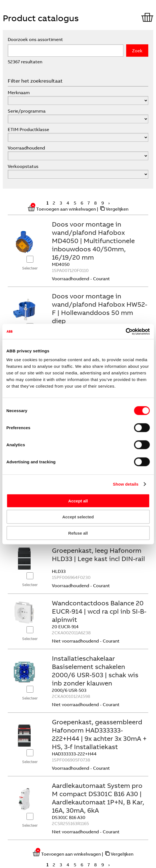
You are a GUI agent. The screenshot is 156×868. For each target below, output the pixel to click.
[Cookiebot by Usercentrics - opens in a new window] (125, 331)
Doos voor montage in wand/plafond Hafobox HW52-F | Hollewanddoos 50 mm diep (100, 308)
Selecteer (30, 268)
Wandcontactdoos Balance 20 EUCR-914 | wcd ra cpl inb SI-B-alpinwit (99, 611)
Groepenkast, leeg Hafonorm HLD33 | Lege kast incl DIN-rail (98, 554)
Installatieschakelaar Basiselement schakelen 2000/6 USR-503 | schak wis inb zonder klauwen (95, 671)
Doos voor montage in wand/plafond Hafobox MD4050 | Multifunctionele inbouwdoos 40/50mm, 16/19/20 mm (93, 241)
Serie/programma (27, 111)
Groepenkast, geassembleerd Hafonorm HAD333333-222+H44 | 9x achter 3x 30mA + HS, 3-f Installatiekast (99, 734)
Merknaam (19, 92)
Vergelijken (117, 209)
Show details (126, 484)
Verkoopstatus (23, 166)
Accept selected (78, 517)
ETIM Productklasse (28, 129)
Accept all (78, 501)
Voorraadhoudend (26, 148)
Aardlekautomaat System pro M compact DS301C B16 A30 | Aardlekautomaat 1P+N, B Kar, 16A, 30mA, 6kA (98, 798)
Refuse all (78, 533)
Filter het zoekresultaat (35, 81)
